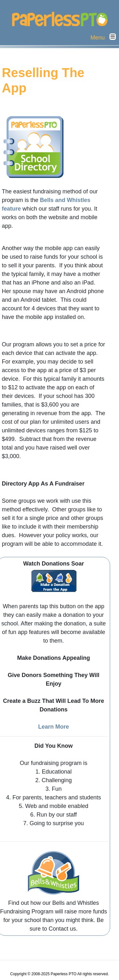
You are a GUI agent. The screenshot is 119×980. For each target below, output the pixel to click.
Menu (105, 37)
